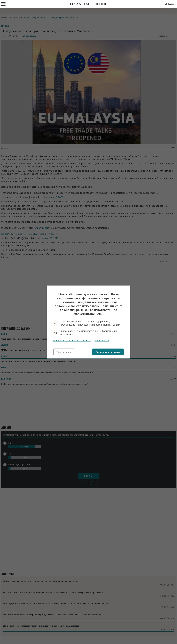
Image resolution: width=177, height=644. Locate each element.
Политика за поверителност (72, 340)
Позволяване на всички (108, 352)
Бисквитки (102, 340)
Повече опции (64, 352)
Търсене (170, 4)
